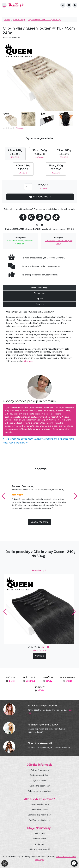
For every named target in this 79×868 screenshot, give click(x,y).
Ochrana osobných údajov (39, 791)
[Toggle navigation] (4, 5)
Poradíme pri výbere (40, 804)
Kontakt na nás (39, 839)
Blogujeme (40, 844)
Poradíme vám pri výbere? (42, 706)
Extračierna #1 (39, 576)
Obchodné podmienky (40, 786)
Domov (7, 20)
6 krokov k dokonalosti (39, 849)
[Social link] (23, 217)
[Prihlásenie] (75, 5)
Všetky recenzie (39, 528)
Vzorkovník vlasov (39, 810)
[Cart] (69, 5)
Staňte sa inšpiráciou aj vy (39, 815)
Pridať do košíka (40, 197)
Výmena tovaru (40, 781)
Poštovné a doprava (40, 770)
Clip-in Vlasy (19, 20)
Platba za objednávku (39, 775)
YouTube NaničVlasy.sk (40, 820)
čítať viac (28, 361)
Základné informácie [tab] (40, 288)
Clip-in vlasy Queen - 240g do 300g (44, 20)
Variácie (39, 662)
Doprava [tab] (39, 299)
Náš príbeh (40, 833)
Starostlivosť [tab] (40, 293)
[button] (76, 502)
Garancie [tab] (40, 304)
